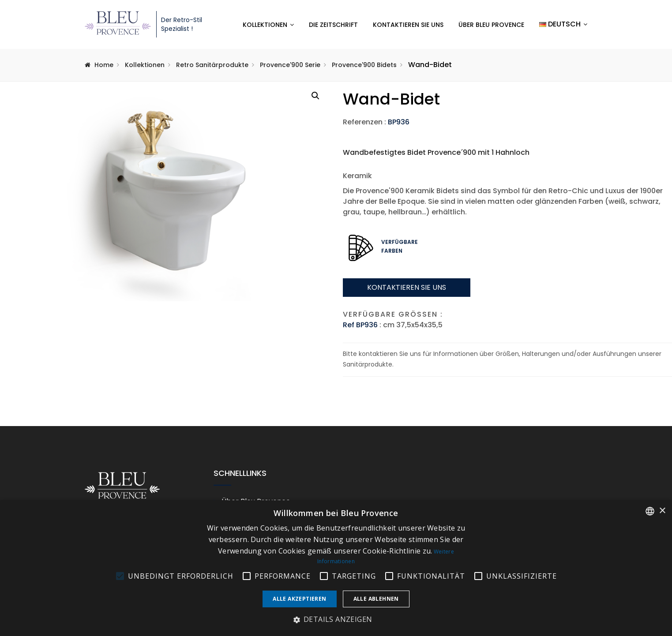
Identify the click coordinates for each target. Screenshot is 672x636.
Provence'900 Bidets (364, 65)
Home (104, 65)
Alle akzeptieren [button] (299, 599)
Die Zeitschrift (333, 25)
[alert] (336, 568)
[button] (315, 96)
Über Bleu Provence (491, 25)
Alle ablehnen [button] (376, 599)
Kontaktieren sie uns (407, 287)
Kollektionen (265, 25)
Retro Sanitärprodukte (212, 65)
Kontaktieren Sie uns (408, 25)
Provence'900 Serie (290, 65)
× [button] (662, 511)
